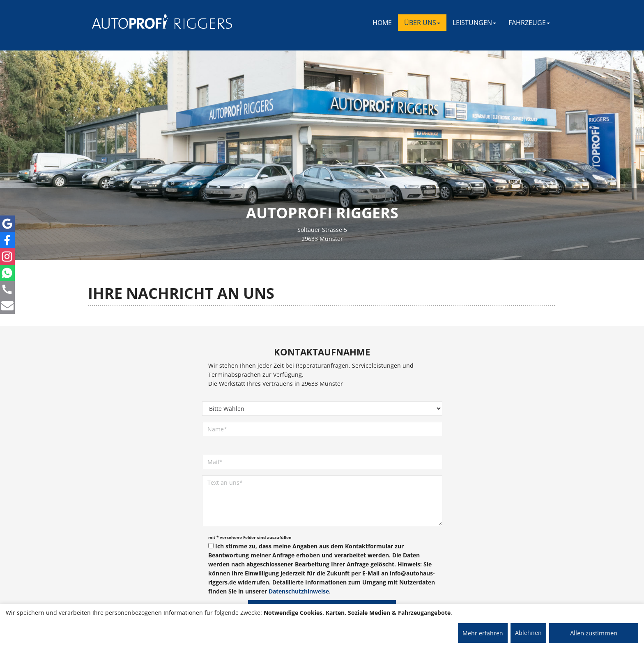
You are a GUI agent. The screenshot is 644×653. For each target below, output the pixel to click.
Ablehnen (528, 633)
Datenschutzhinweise (299, 591)
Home (382, 23)
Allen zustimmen (594, 633)
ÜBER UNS (422, 23)
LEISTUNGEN (474, 23)
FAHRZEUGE (529, 23)
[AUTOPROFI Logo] (125, 22)
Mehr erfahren (483, 633)
